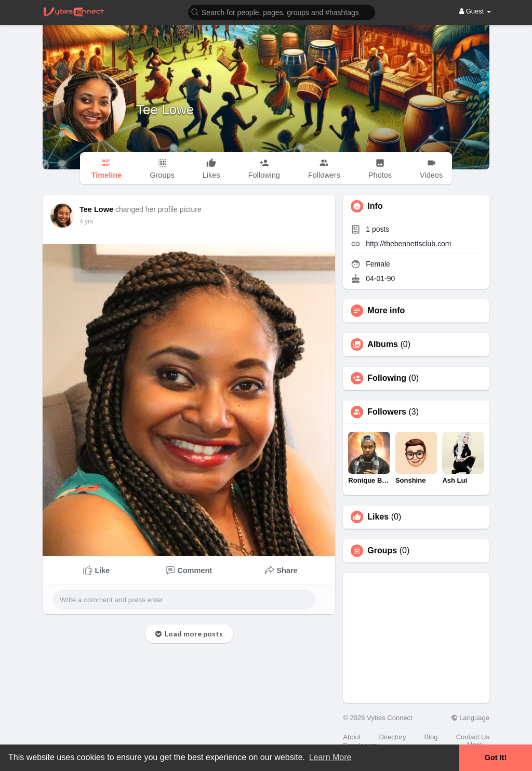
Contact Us (473, 737)
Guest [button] (475, 11)
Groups (382, 551)
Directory (392, 737)
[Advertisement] (416, 638)
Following (387, 378)
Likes (378, 517)
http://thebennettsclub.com (408, 244)
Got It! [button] (496, 757)
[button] (282, 12)
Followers (387, 412)
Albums (383, 344)
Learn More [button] (330, 757)
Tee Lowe (165, 110)
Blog (431, 737)
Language (470, 718)
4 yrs (86, 221)
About (352, 737)
